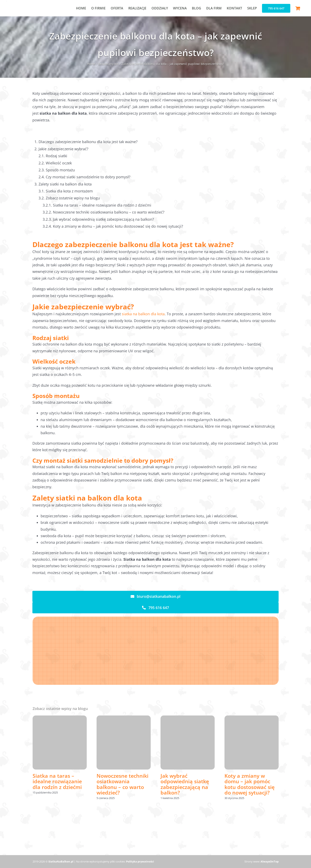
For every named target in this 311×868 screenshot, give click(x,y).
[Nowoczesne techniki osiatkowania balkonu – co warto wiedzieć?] (124, 718)
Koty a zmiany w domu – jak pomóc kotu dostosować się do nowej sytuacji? (249, 784)
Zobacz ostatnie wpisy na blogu (73, 198)
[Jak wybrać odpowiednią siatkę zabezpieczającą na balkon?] (188, 718)
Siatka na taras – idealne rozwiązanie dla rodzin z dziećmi (57, 781)
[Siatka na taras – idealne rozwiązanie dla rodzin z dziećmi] (60, 718)
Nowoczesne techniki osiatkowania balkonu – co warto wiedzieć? (122, 784)
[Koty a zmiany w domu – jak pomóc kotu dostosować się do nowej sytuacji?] (252, 718)
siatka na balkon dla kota (143, 314)
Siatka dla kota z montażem (69, 191)
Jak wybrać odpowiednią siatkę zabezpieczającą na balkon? (185, 784)
